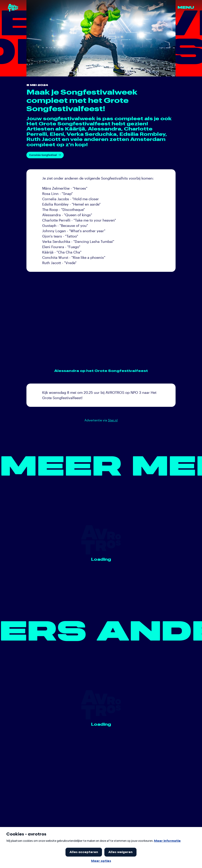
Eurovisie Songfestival (45, 155)
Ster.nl (113, 420)
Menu (186, 8)
